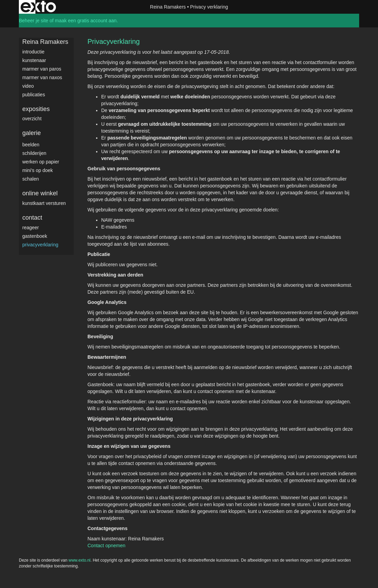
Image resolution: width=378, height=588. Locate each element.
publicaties (34, 95)
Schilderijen (34, 153)
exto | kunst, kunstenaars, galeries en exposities (38, 7)
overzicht (32, 119)
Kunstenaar (34, 60)
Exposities (36, 109)
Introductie (33, 52)
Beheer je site (34, 21)
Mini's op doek (38, 170)
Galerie (32, 133)
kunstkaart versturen (44, 203)
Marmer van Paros (42, 69)
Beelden (31, 145)
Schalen (31, 179)
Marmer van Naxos (42, 77)
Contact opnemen (107, 546)
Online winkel (40, 193)
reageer (31, 228)
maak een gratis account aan (86, 21)
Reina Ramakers (168, 7)
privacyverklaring (40, 245)
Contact (32, 218)
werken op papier (41, 162)
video (28, 86)
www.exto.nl (80, 560)
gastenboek (35, 236)
